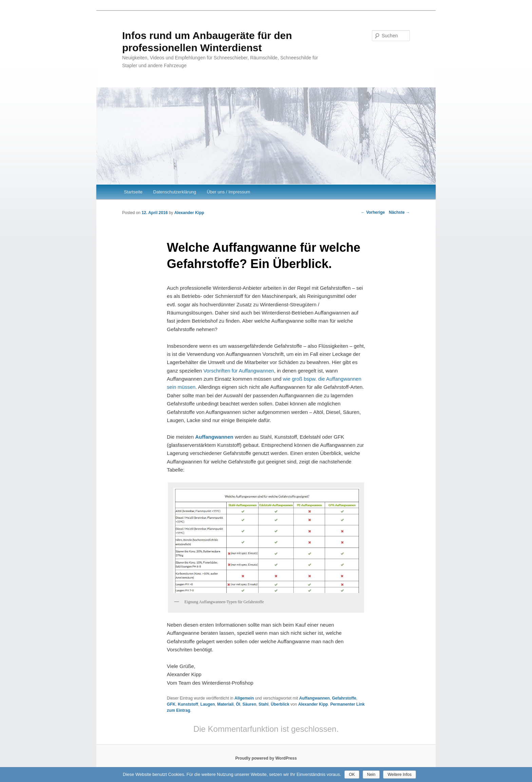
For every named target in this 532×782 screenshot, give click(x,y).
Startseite (133, 192)
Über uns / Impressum (229, 192)
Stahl (263, 704)
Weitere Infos (399, 775)
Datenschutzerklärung (175, 192)
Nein (371, 775)
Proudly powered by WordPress (266, 758)
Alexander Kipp (189, 213)
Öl (238, 704)
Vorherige (373, 212)
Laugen (208, 704)
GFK (171, 704)
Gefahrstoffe (344, 698)
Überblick (280, 704)
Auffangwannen (315, 698)
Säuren (250, 704)
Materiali (225, 704)
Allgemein (244, 698)
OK (352, 775)
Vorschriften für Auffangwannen (239, 371)
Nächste (399, 212)
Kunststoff (188, 704)
